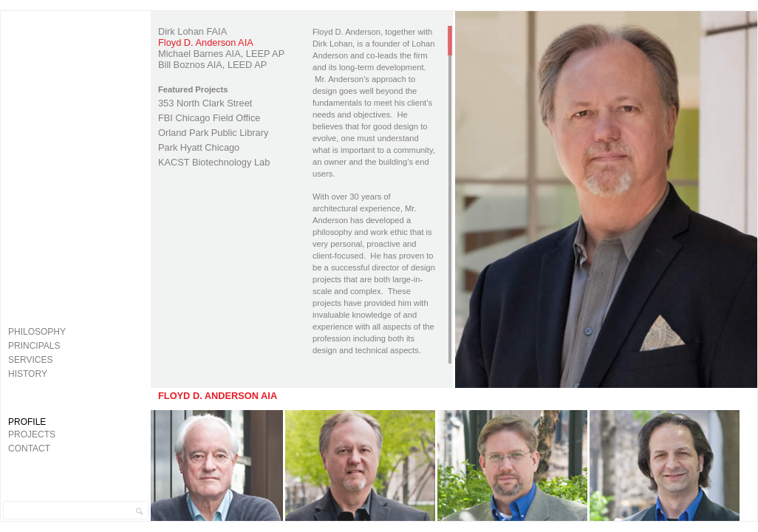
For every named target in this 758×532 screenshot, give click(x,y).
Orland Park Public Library (213, 133)
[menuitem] (73, 331)
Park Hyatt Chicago (199, 147)
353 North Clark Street (205, 103)
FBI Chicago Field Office (209, 118)
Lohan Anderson (76, 398)
